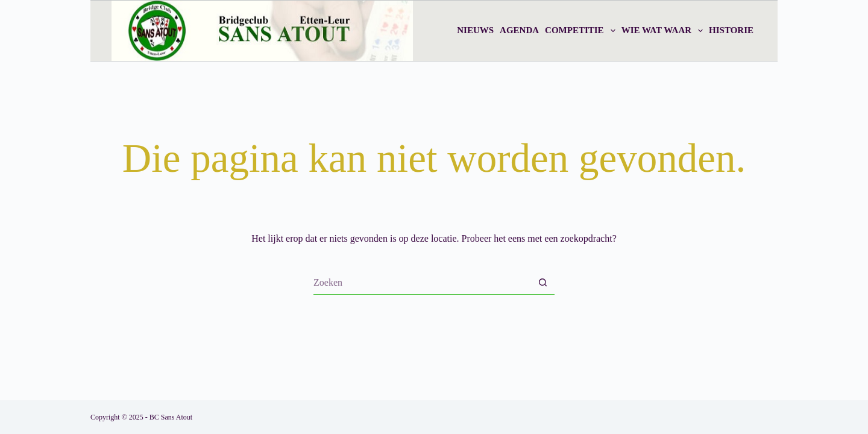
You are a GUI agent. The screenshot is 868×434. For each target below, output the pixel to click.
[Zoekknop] (542, 283)
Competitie (582, 31)
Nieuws (475, 30)
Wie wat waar (664, 31)
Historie (731, 30)
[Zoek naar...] (422, 283)
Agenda (519, 30)
